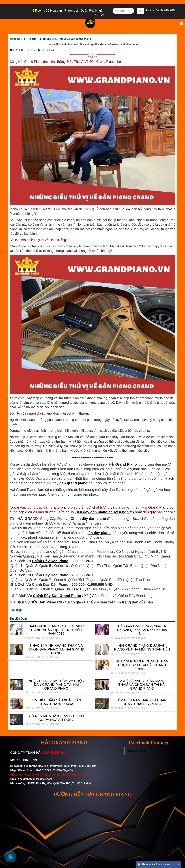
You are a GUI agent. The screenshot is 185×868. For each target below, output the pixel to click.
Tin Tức (32, 39)
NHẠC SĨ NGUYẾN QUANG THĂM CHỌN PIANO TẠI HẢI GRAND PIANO (142, 665)
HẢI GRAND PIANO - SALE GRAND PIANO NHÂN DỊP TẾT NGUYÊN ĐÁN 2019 (56, 630)
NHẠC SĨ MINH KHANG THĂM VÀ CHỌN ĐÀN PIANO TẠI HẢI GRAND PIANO (56, 649)
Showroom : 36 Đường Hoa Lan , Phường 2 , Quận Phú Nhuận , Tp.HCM (54, 766)
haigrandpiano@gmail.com (36, 779)
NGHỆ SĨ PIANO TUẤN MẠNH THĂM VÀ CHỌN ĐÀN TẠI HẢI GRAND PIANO (142, 685)
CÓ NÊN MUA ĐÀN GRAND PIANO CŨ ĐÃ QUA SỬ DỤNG (56, 718)
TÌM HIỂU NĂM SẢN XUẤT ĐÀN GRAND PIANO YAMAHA (142, 702)
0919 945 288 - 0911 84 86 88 (42, 775)
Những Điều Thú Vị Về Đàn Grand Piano (67, 39)
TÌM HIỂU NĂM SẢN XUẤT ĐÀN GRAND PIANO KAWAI (56, 702)
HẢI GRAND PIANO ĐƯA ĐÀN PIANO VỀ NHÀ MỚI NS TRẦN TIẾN (142, 648)
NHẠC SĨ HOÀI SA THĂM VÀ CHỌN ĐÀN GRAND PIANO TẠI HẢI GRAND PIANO (56, 685)
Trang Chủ (16, 39)
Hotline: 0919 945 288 (160, 10)
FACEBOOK (137, 751)
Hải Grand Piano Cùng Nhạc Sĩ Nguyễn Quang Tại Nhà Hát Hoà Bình (142, 630)
